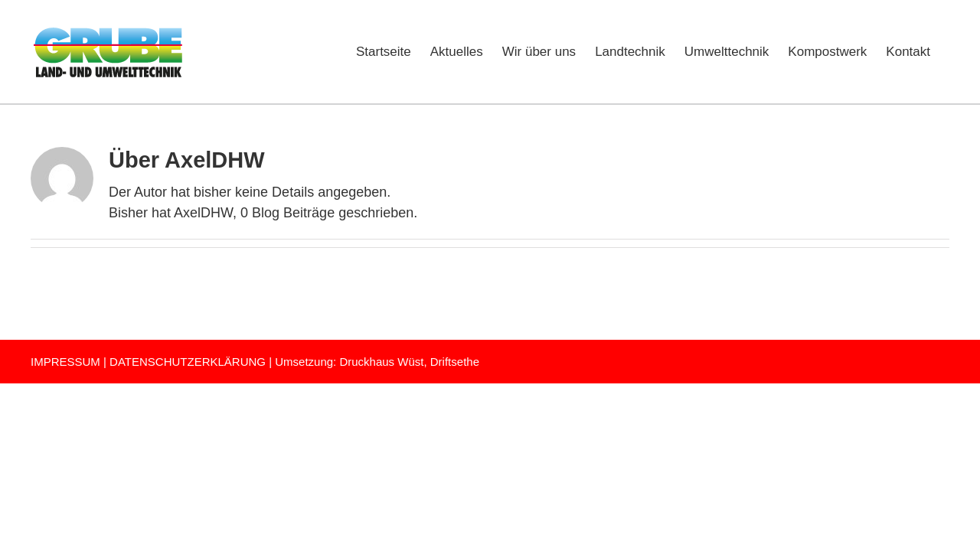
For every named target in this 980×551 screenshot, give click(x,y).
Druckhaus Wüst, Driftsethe (409, 362)
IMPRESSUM (65, 362)
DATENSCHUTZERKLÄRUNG (188, 362)
